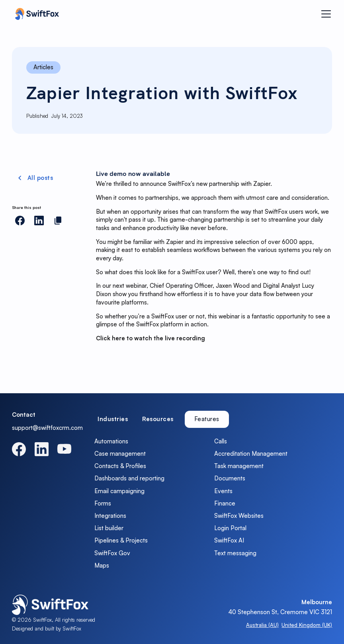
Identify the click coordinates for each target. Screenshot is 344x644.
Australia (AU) (262, 625)
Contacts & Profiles (120, 466)
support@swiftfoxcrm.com (47, 428)
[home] (35, 14)
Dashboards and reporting (129, 478)
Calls (221, 441)
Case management (120, 454)
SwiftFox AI (229, 540)
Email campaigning (119, 491)
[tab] (113, 419)
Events (223, 491)
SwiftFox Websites (239, 516)
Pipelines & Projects (121, 540)
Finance (225, 503)
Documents (230, 478)
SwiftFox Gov (112, 553)
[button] (325, 14)
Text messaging (235, 553)
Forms (103, 503)
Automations (111, 441)
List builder (109, 528)
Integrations (110, 516)
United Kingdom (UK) (307, 625)
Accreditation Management (251, 454)
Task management (239, 466)
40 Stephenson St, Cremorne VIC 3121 (280, 612)
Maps (102, 565)
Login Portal (230, 528)
